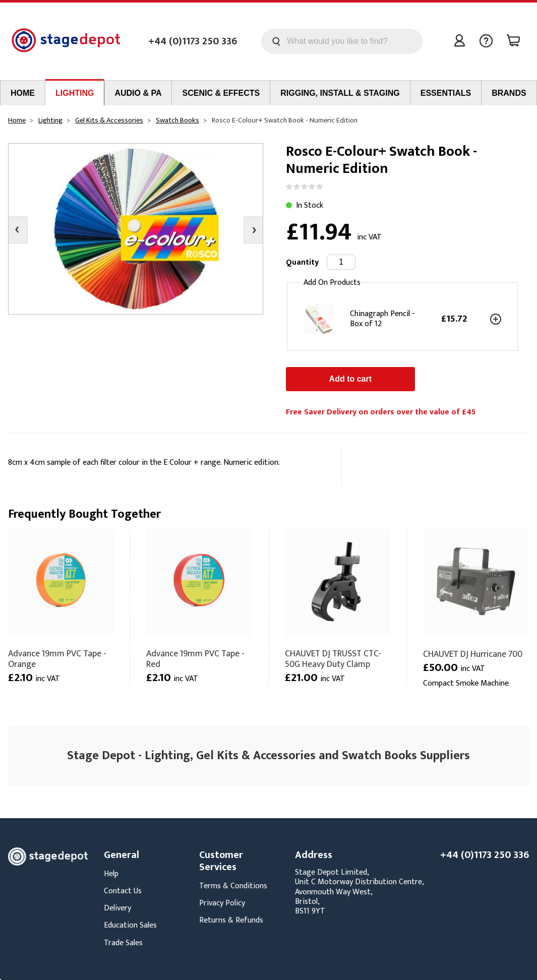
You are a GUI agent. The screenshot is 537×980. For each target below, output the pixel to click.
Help (111, 874)
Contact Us (123, 891)
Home (23, 93)
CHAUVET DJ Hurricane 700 (473, 654)
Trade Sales (123, 943)
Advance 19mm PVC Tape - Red (195, 659)
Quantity (302, 262)
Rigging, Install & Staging (340, 93)
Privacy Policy (222, 903)
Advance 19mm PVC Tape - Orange (57, 659)
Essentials (446, 93)
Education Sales (130, 925)
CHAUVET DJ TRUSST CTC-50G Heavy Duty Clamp (333, 659)
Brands (509, 93)
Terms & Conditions (233, 886)
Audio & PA (138, 93)
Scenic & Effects (221, 93)
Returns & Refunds (231, 920)
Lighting (75, 93)
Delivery (117, 908)
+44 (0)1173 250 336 (193, 41)
